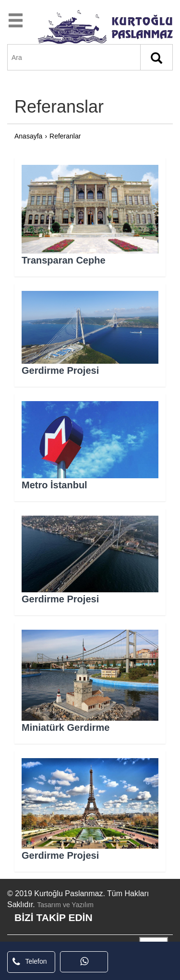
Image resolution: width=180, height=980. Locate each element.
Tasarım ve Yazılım (65, 905)
